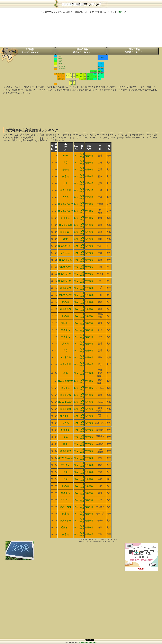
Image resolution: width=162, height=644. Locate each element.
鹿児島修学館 (65, 225)
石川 (91, 71)
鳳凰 (65, 373)
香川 (74, 82)
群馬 (95, 74)
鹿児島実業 (66, 190)
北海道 (103, 58)
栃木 (99, 74)
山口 (67, 75)
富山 (95, 71)
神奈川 (95, 79)
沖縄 (56, 84)
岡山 (74, 76)
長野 (91, 75)
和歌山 (81, 79)
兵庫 (77, 75)
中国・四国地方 (62, 66)
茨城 (102, 74)
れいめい (65, 253)
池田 (65, 183)
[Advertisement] (81, 31)
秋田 (99, 66)
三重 (85, 79)
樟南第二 (65, 323)
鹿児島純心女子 (66, 204)
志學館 (66, 170)
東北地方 (60, 56)
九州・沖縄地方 (62, 69)
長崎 (56, 74)
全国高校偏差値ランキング (30, 51)
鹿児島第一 (66, 232)
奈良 (85, 76)
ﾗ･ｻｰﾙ (65, 156)
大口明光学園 (65, 267)
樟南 (65, 163)
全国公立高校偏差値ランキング (82, 51)
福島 (102, 71)
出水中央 (65, 218)
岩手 (102, 66)
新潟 (99, 71)
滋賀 (85, 74)
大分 (63, 76)
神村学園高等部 (66, 381)
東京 (99, 79)
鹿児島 (59, 79)
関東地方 (60, 59)
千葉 (102, 76)
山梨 (95, 76)
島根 (71, 74)
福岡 (63, 74)
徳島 (74, 84)
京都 (81, 74)
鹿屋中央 (65, 388)
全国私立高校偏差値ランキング (133, 51)
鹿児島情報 (66, 288)
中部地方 (60, 61)
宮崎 (63, 79)
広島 (71, 76)
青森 (101, 64)
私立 (76, 156)
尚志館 (66, 176)
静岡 (91, 79)
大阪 (81, 76)
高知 (71, 84)
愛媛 (71, 82)
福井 (88, 74)
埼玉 (99, 76)
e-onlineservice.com (87, 643)
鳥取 (74, 74)
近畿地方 (60, 64)
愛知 (88, 79)
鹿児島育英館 (65, 260)
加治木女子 (66, 357)
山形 (99, 69)
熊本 (59, 76)
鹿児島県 (89, 156)
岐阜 (88, 76)
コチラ (122, 12)
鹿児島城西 (66, 395)
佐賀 (59, 74)
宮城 (102, 69)
